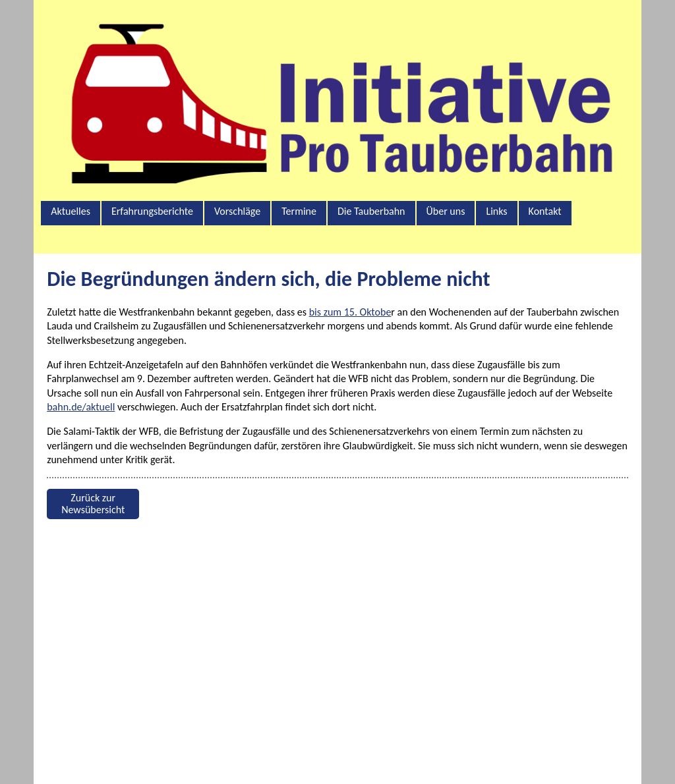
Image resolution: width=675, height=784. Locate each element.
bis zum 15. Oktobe (350, 312)
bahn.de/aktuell (81, 407)
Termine (299, 211)
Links (496, 211)
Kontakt (545, 211)
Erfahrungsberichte (152, 211)
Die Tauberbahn (371, 211)
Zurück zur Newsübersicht (93, 504)
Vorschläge (237, 211)
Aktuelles (71, 211)
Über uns (446, 211)
